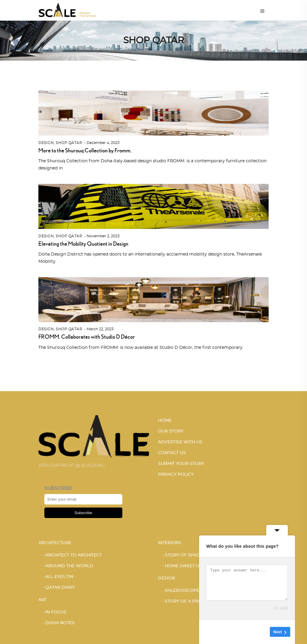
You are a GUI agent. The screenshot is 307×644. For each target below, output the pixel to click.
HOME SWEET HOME (187, 566)
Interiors (170, 543)
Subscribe (83, 513)
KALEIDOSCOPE (182, 591)
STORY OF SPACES (185, 555)
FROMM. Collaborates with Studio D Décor (87, 337)
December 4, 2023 (103, 143)
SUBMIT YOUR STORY (181, 464)
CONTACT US (172, 453)
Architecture (55, 543)
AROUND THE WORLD (69, 566)
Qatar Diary (60, 588)
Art (43, 600)
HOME (165, 421)
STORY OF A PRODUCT (189, 601)
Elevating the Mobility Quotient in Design (83, 244)
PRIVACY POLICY (176, 475)
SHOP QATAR (69, 143)
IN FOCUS (56, 612)
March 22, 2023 (100, 329)
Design (46, 143)
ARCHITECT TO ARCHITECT (73, 555)
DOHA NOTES (60, 623)
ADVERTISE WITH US (180, 442)
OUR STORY (171, 431)
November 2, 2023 (103, 236)
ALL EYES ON (59, 577)
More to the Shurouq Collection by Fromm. (85, 150)
